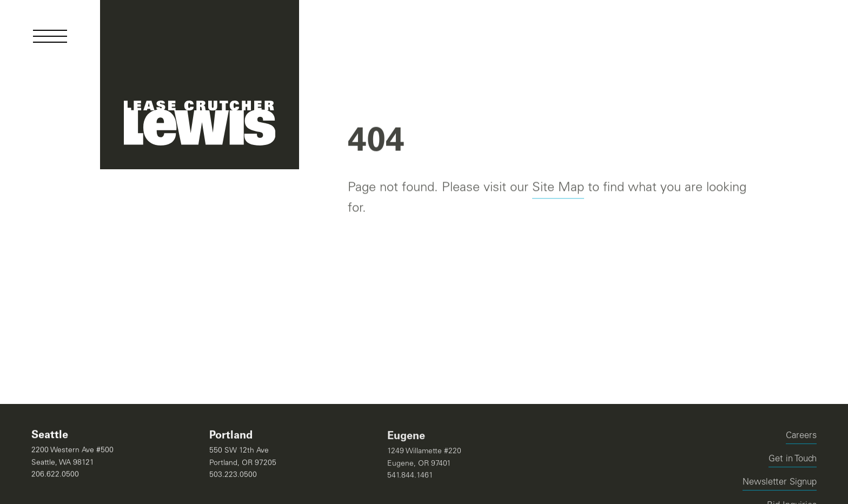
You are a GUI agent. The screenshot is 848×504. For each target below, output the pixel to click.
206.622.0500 (55, 475)
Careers (801, 437)
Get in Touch (793, 460)
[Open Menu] (50, 36)
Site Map (558, 189)
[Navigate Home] (200, 85)
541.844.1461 (410, 476)
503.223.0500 (233, 475)
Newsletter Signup (780, 484)
